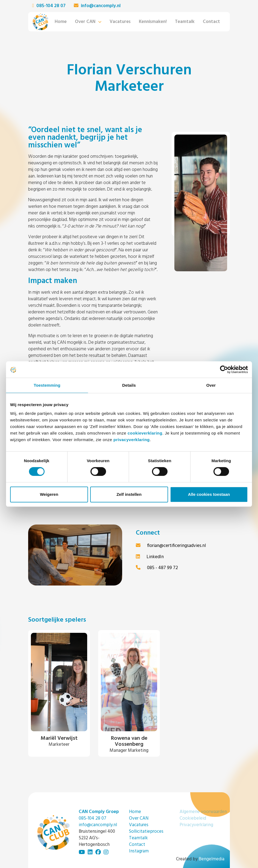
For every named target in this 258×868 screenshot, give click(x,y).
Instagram (139, 851)
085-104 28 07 (49, 6)
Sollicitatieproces (146, 831)
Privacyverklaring (196, 825)
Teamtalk (185, 22)
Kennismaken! (153, 22)
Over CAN (85, 22)
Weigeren (49, 494)
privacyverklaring (132, 440)
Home (61, 22)
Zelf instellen (129, 494)
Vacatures (120, 22)
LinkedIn (150, 557)
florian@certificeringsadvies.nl (171, 546)
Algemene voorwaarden (203, 812)
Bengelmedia (212, 859)
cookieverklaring (145, 433)
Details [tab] (129, 385)
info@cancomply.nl (97, 6)
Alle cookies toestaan (209, 494)
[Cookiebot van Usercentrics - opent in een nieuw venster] (224, 369)
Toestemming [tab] (47, 385)
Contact (211, 22)
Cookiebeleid (193, 818)
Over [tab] (211, 385)
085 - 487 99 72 (157, 568)
